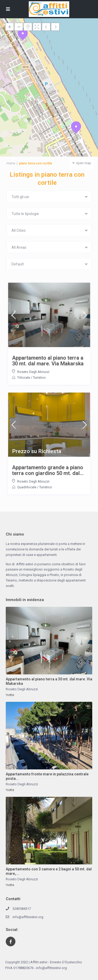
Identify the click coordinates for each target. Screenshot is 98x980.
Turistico (39, 378)
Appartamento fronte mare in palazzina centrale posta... (47, 776)
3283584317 (22, 909)
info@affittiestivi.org (28, 917)
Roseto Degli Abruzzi (33, 372)
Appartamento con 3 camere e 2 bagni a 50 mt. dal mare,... (49, 871)
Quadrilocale (27, 487)
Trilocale (24, 378)
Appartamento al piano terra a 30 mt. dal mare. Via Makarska (48, 361)
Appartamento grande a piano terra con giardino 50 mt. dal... (48, 470)
